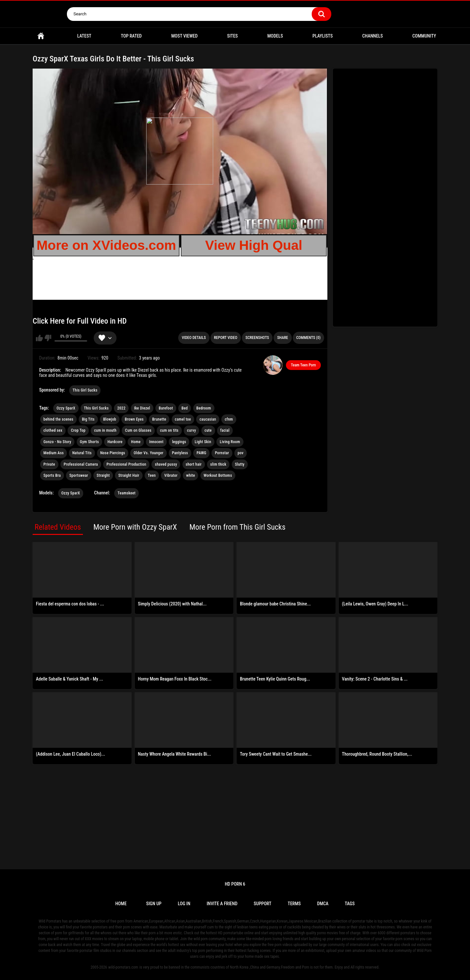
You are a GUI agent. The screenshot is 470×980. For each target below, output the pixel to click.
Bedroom (204, 408)
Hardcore (115, 442)
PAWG (201, 453)
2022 (121, 408)
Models (275, 36)
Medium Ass (54, 453)
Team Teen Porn (303, 365)
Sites (233, 36)
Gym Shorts (89, 442)
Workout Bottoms (218, 475)
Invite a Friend (222, 904)
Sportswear (78, 475)
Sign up (154, 904)
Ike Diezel (142, 408)
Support (262, 904)
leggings (179, 442)
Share (282, 338)
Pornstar (222, 453)
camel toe (183, 419)
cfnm (229, 419)
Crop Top (78, 430)
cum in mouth (105, 430)
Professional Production (126, 464)
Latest (84, 36)
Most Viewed (185, 36)
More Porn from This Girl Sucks (237, 527)
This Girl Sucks (85, 390)
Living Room (230, 442)
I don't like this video (48, 338)
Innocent (156, 442)
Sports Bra (52, 475)
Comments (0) (308, 338)
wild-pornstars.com (123, 967)
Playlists (322, 36)
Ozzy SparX (66, 408)
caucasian (208, 419)
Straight (103, 475)
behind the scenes (58, 419)
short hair (194, 464)
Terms (294, 904)
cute (208, 430)
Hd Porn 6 (235, 884)
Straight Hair (129, 475)
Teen (152, 475)
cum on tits (169, 430)
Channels (373, 36)
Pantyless (180, 453)
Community (424, 36)
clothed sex (53, 430)
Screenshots (257, 338)
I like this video (39, 338)
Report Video (226, 338)
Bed (185, 408)
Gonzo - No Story (57, 442)
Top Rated (131, 36)
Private (49, 464)
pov (241, 453)
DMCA (323, 904)
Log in (184, 904)
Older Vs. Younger (148, 453)
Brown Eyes (134, 419)
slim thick (218, 464)
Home (41, 36)
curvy (191, 430)
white (190, 475)
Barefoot (166, 408)
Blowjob (110, 419)
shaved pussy (166, 464)
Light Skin (203, 442)
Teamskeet (126, 493)
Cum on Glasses (138, 430)
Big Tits (88, 419)
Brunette (159, 419)
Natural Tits (82, 453)
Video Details (194, 338)
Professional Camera (81, 464)
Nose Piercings (113, 453)
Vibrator (171, 475)
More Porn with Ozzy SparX (135, 527)
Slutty (240, 464)
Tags (350, 904)
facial (225, 430)
